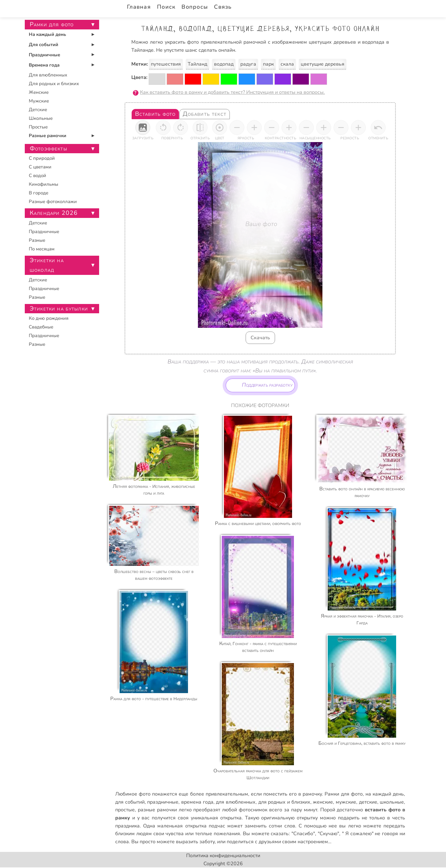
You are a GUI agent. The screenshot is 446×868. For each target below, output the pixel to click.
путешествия (166, 64)
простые (125, 810)
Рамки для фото (343, 794)
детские (368, 802)
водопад (224, 64)
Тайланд (197, 64)
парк (268, 64)
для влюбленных (236, 802)
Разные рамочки (48, 136)
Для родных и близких (54, 84)
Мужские (39, 101)
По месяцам (42, 249)
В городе (39, 193)
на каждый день (385, 794)
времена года (197, 802)
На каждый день (47, 34)
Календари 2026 (54, 213)
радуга (248, 64)
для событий (130, 802)
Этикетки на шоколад (47, 265)
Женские (39, 92)
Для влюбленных (48, 75)
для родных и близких (284, 802)
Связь (223, 7)
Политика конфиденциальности (223, 856)
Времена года (44, 65)
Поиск (166, 7)
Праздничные (44, 55)
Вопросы (195, 7)
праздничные (163, 802)
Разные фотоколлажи (53, 202)
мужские (346, 802)
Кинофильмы (44, 184)
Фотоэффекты (48, 149)
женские (323, 802)
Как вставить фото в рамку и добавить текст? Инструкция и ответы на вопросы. (232, 92)
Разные (37, 240)
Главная (139, 7)
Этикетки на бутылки (59, 309)
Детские (38, 110)
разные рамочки (157, 810)
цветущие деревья (323, 64)
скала (287, 64)
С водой (37, 176)
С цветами (40, 167)
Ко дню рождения (49, 318)
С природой (42, 158)
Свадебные (41, 327)
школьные (392, 802)
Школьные (41, 118)
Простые (38, 127)
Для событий (44, 45)
